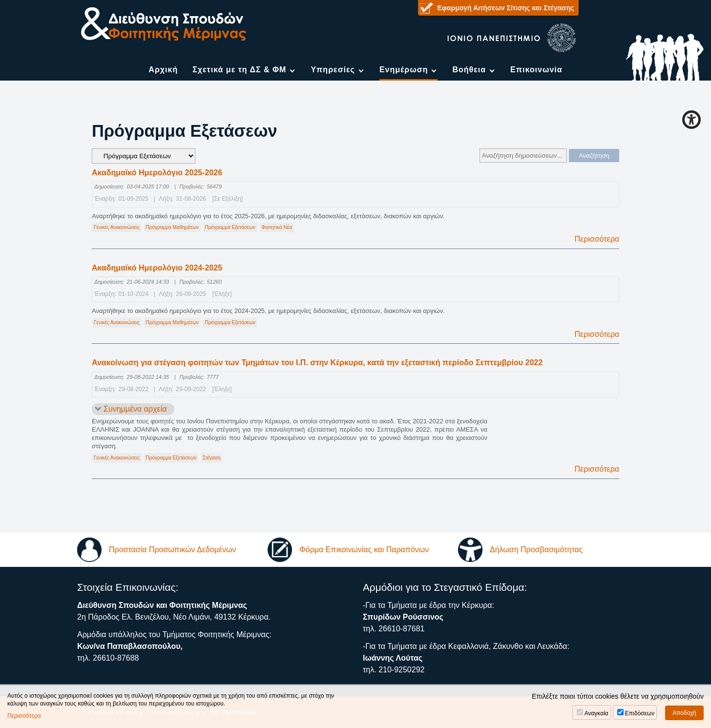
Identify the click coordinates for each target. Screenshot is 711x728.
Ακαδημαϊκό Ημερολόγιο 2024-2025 (157, 268)
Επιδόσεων (640, 713)
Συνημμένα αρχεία (135, 409)
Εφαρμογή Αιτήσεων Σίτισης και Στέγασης (506, 8)
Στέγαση (212, 458)
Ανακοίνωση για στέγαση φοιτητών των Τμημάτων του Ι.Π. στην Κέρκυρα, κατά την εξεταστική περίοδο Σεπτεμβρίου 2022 (317, 363)
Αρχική (163, 70)
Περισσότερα (597, 239)
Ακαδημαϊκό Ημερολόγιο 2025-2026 (157, 173)
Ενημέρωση (404, 70)
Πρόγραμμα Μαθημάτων (172, 227)
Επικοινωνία (536, 70)
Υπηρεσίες (333, 70)
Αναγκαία (596, 713)
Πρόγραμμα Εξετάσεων (230, 227)
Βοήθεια (469, 70)
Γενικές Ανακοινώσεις (117, 227)
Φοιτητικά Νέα (277, 227)
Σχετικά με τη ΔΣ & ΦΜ (239, 70)
